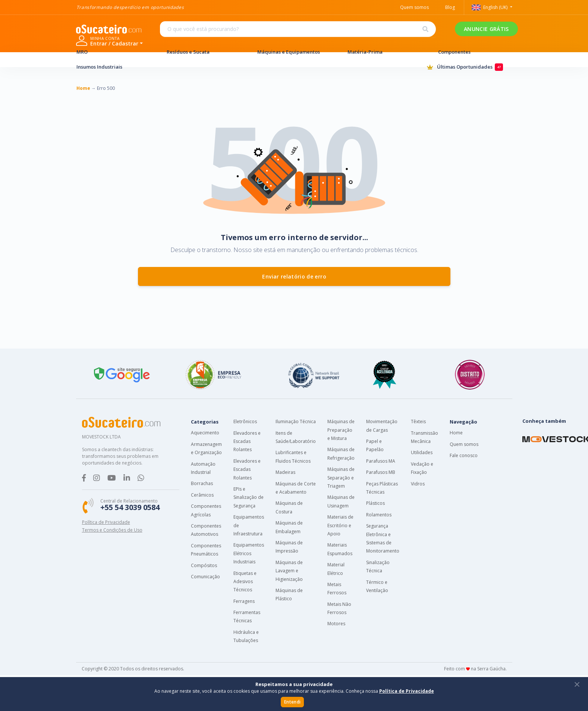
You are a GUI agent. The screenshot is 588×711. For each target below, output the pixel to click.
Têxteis (418, 421)
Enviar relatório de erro (294, 276)
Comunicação (205, 577)
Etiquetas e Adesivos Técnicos (245, 582)
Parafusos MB (381, 472)
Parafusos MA (381, 461)
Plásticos (375, 503)
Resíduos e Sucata (204, 52)
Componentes (475, 52)
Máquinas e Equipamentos (294, 52)
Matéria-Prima (384, 52)
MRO (113, 52)
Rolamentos (379, 515)
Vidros (418, 484)
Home (456, 433)
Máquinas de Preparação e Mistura (341, 430)
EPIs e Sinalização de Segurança (249, 497)
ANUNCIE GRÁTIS (397, 34)
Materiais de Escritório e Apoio (340, 525)
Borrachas (202, 483)
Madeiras (285, 472)
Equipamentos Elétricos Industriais (249, 553)
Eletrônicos (245, 421)
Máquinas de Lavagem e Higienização (289, 571)
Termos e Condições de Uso (112, 530)
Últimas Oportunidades (469, 67)
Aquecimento (205, 433)
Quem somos (464, 444)
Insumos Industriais (113, 67)
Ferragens (244, 601)
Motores (336, 624)
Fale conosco (464, 455)
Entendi (292, 702)
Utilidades (422, 452)
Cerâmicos (202, 495)
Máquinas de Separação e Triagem (341, 478)
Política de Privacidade (106, 522)
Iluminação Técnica (296, 421)
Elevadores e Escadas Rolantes (247, 441)
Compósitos (204, 565)
